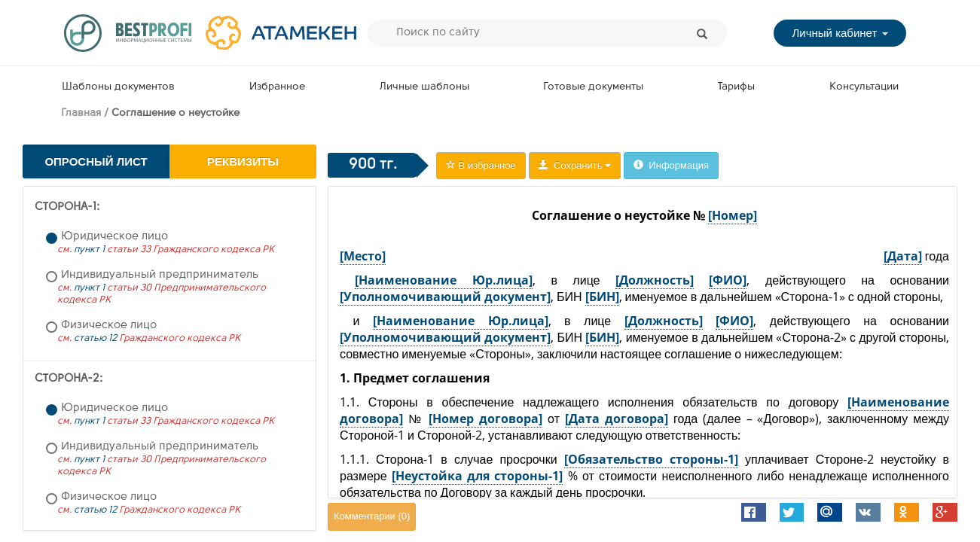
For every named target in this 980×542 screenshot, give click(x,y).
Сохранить (575, 165)
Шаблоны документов (118, 87)
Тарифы (736, 87)
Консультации (864, 87)
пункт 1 (89, 250)
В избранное (481, 165)
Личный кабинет (840, 33)
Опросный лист (96, 161)
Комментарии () (372, 516)
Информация (671, 165)
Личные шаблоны (424, 87)
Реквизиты (243, 161)
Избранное (277, 87)
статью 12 (95, 338)
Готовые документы (593, 87)
